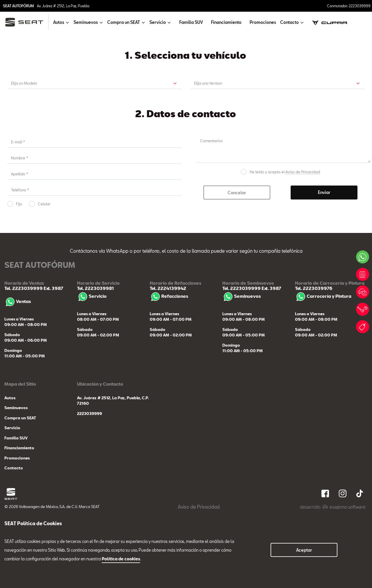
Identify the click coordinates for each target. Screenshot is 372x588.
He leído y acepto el (285, 249)
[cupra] (330, 22)
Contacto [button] (289, 22)
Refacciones (169, 374)
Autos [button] (59, 22)
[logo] (27, 22)
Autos (10, 475)
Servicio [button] (158, 22)
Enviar (324, 270)
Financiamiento (226, 22)
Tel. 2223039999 (24, 366)
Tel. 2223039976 (314, 366)
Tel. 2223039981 (95, 366)
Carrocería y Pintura (323, 374)
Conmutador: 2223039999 (349, 6)
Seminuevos (242, 374)
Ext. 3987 (53, 366)
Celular (44, 281)
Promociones (263, 22)
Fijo (19, 281)
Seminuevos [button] (86, 22)
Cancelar (237, 270)
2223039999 (90, 491)
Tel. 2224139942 (168, 366)
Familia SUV (191, 22)
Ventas (18, 379)
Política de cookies (121, 559)
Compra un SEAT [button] (124, 22)
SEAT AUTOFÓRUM (18, 6)
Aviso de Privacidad (303, 249)
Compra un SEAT (20, 496)
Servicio (92, 374)
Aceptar (304, 550)
